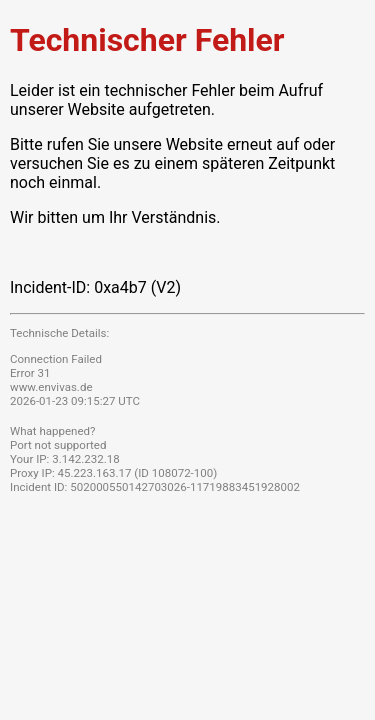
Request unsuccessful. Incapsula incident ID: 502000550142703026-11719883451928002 (187, 360)
